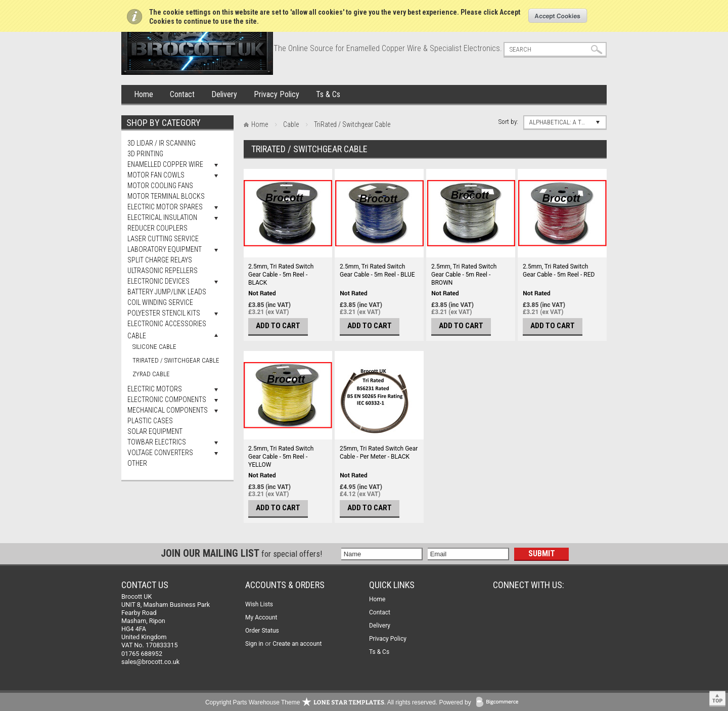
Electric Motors (155, 389)
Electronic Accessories (167, 324)
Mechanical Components (168, 410)
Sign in (254, 644)
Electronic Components (167, 399)
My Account (261, 617)
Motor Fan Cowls (156, 175)
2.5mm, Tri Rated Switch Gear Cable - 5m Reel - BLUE (377, 271)
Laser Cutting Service (163, 239)
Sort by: (508, 122)
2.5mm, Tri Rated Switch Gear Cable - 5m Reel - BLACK (281, 275)
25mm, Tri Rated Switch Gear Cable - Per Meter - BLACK (379, 453)
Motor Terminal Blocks (166, 196)
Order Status (262, 631)
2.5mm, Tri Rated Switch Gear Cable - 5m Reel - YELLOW (281, 457)
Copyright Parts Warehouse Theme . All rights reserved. (321, 702)
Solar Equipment (155, 431)
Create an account (297, 644)
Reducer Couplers (157, 228)
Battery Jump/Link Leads (167, 292)
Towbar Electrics (157, 442)
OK (558, 16)
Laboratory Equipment (165, 249)
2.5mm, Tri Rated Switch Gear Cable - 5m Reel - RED (559, 271)
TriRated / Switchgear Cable (176, 360)
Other (137, 463)
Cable (137, 336)
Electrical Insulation (162, 217)
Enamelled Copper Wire (165, 164)
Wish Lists (259, 604)
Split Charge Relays (160, 260)
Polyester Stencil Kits (164, 313)
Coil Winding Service (160, 302)
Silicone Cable (154, 347)
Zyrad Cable (151, 374)
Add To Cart (278, 326)
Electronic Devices (158, 281)
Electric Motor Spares (165, 207)
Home (144, 94)
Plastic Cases (150, 421)
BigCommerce (499, 703)
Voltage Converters (160, 453)
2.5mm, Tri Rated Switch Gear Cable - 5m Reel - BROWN (464, 275)
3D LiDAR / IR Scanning (162, 143)
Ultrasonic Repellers (163, 271)
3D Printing (145, 154)
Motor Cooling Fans (160, 186)
